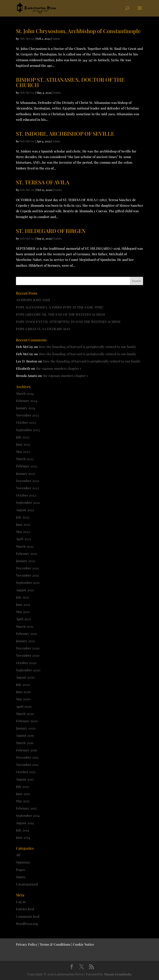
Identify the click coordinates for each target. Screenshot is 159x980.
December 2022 (28, 481)
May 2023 (23, 452)
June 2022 (23, 524)
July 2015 (22, 786)
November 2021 (27, 575)
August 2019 (25, 735)
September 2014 (28, 815)
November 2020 (28, 655)
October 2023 (26, 422)
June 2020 (23, 692)
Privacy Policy (27, 944)
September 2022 (28, 502)
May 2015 (23, 801)
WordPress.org (27, 924)
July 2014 (22, 830)
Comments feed (28, 916)
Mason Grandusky (118, 974)
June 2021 (23, 604)
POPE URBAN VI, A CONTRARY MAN (43, 329)
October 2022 (26, 495)
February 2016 (26, 750)
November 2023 (27, 415)
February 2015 (26, 808)
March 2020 (25, 714)
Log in (21, 902)
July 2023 (23, 437)
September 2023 (28, 430)
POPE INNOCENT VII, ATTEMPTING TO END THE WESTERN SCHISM (68, 322)
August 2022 (25, 510)
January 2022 (26, 561)
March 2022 (25, 546)
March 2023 (25, 459)
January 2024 (26, 408)
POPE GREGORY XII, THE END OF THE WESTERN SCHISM (60, 314)
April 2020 (24, 706)
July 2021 (22, 597)
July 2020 (23, 684)
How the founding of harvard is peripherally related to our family (87, 347)
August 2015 (25, 779)
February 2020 (27, 721)
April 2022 (24, 539)
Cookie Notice (83, 944)
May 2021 (23, 612)
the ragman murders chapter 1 (58, 368)
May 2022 (23, 532)
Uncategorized (27, 884)
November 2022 (28, 488)
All (18, 855)
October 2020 (26, 663)
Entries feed (25, 909)
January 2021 (25, 641)
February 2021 (26, 634)
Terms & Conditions (55, 944)
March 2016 (25, 743)
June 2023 (23, 444)
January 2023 (25, 473)
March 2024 (25, 393)
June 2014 (23, 837)
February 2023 (26, 466)
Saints (56, 39)
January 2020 (26, 728)
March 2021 (25, 626)
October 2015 (26, 772)
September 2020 (28, 670)
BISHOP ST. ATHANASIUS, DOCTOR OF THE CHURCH (70, 82)
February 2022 (27, 554)
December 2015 (27, 757)
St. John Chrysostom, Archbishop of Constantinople (78, 31)
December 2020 (28, 648)
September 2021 (28, 582)
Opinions (23, 862)
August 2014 (25, 823)
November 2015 (27, 765)
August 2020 (25, 677)
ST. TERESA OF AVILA (43, 182)
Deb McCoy (27, 39)
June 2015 (23, 794)
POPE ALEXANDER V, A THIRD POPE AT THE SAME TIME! (60, 307)
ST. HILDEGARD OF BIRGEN (51, 231)
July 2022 (23, 517)
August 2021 (25, 590)
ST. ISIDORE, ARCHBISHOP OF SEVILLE (65, 134)
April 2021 (23, 619)
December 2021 (27, 568)
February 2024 (27, 401)
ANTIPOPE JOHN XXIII (33, 300)
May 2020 (23, 699)
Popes (20, 870)
